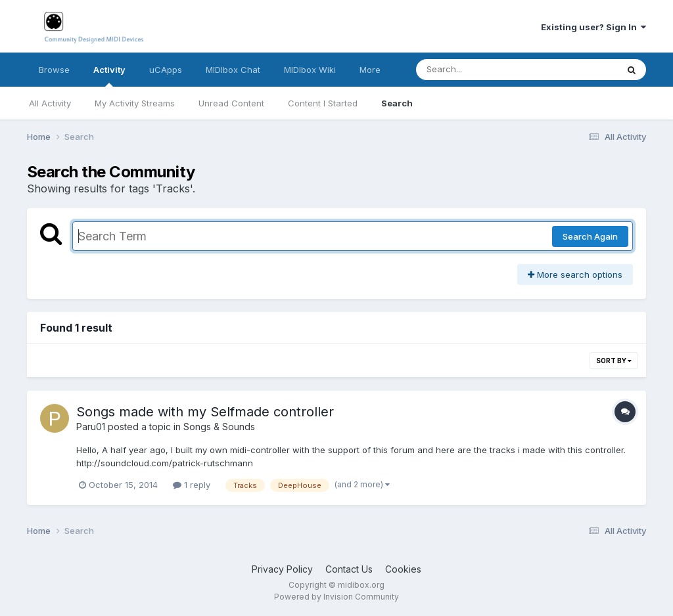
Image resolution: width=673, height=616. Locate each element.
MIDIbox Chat (233, 70)
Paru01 (91, 427)
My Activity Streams (135, 103)
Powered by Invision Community (336, 597)
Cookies (403, 569)
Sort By (614, 361)
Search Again (590, 236)
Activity (109, 76)
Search (397, 103)
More (370, 70)
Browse (54, 70)
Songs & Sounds (219, 427)
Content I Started (323, 103)
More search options (575, 275)
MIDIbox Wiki (310, 70)
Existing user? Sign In (593, 27)
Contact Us (349, 569)
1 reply (192, 485)
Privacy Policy (282, 569)
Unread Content (231, 103)
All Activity (50, 103)
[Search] (481, 70)
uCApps (166, 70)
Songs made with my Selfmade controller (205, 412)
